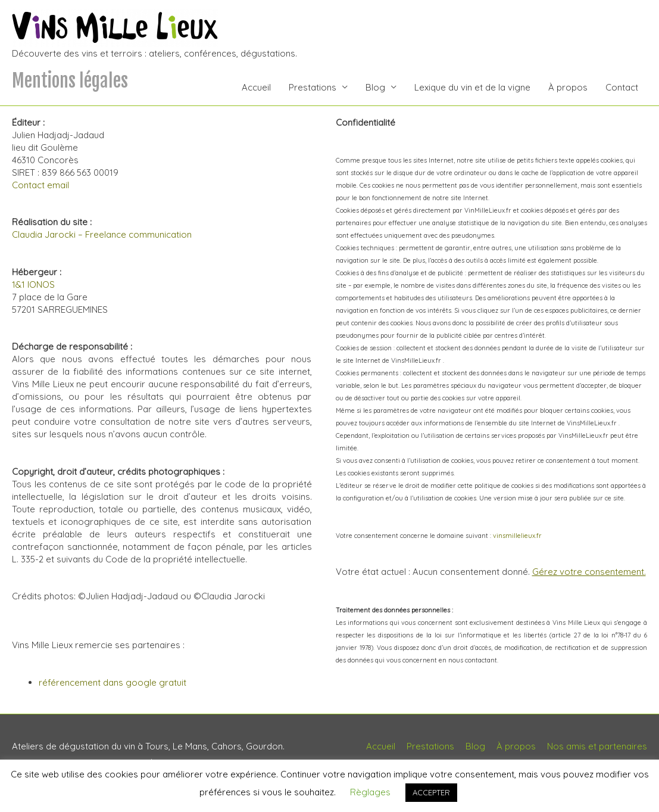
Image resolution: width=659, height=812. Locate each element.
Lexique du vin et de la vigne (472, 87)
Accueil (256, 87)
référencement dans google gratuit (113, 682)
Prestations (313, 87)
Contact (622, 87)
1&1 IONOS (33, 284)
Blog (375, 87)
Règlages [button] (370, 792)
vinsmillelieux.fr (517, 536)
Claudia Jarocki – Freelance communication (102, 234)
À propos (568, 87)
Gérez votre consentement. (589, 572)
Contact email (40, 185)
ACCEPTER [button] (431, 792)
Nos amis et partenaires (597, 746)
